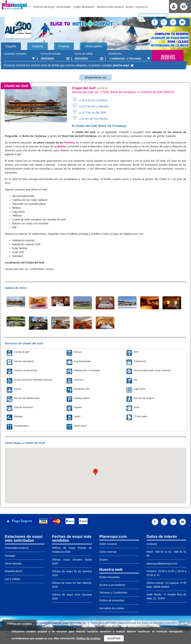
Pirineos (69, 143)
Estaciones (64, 7)
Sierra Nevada (13, 563)
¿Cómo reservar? (84, 7)
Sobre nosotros (108, 544)
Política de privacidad (112, 600)
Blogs (130, 7)
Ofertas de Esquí (44, 7)
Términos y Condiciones (113, 593)
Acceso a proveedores (112, 585)
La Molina (60, 146)
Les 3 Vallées (12, 579)
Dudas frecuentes (109, 577)
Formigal (10, 556)
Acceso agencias (153, 17)
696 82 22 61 (163, 552)
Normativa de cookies (112, 608)
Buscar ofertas (168, 57)
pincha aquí (121, 65)
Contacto (142, 7)
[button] (95, 472)
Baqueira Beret (13, 571)
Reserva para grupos (110, 7)
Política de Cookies (88, 638)
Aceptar (114, 638)
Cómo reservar (108, 552)
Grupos (104, 560)
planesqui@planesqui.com (162, 563)
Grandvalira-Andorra (17, 548)
